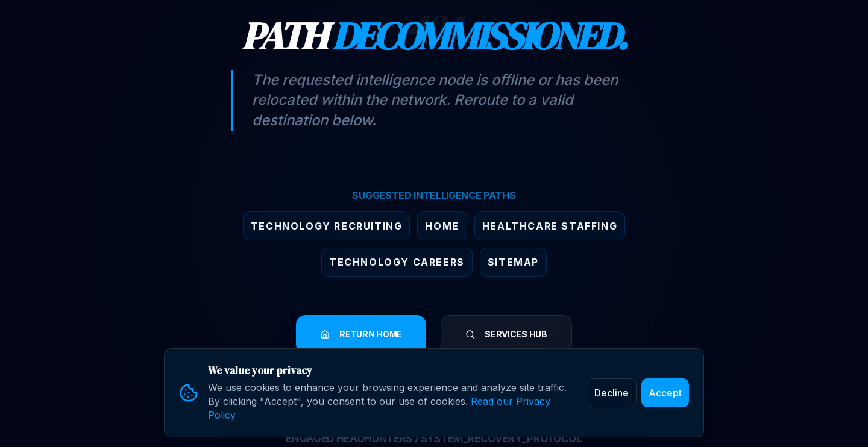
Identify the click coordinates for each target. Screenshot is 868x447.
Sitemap (513, 262)
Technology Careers (397, 262)
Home (442, 226)
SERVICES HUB (506, 334)
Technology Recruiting (327, 226)
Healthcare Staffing (550, 226)
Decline (612, 393)
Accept (665, 393)
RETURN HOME (361, 334)
